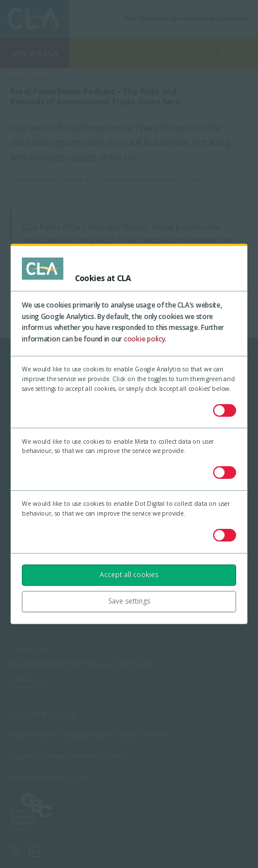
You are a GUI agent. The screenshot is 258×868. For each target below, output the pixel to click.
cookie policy (145, 339)
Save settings (129, 601)
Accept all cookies (129, 575)
